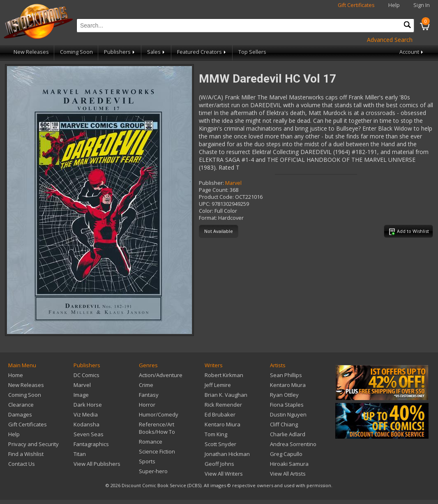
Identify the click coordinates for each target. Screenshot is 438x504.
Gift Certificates (356, 5)
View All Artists (288, 474)
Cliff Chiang (284, 424)
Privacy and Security (33, 444)
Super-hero (153, 471)
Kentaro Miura (222, 424)
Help (394, 5)
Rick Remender (223, 405)
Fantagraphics (91, 444)
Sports (147, 461)
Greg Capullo (286, 454)
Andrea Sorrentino (293, 444)
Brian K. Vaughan (226, 395)
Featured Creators (202, 52)
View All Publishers (97, 464)
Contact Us (22, 464)
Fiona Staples (287, 405)
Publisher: (211, 183)
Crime (146, 385)
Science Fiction (157, 451)
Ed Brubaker (220, 414)
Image (81, 395)
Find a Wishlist (26, 454)
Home (16, 375)
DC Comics (86, 375)
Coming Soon (76, 52)
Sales (157, 52)
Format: (208, 218)
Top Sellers (252, 52)
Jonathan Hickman (227, 454)
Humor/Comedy (159, 414)
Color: (206, 211)
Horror (147, 405)
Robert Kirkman (224, 375)
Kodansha (86, 424)
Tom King (216, 434)
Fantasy (149, 395)
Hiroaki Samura (289, 464)
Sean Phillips (286, 375)
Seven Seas (89, 434)
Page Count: (214, 190)
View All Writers (224, 474)
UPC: (205, 204)
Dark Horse (88, 405)
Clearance (21, 405)
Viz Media (86, 414)
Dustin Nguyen (288, 414)
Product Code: (216, 197)
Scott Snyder (220, 444)
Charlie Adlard (288, 434)
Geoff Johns (219, 464)
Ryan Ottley (284, 395)
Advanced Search (390, 40)
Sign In (422, 5)
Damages (20, 414)
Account (412, 52)
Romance (151, 442)
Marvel (233, 183)
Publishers (120, 52)
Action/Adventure (161, 375)
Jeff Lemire (218, 385)
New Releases (31, 52)
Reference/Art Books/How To (157, 428)
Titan (80, 454)
